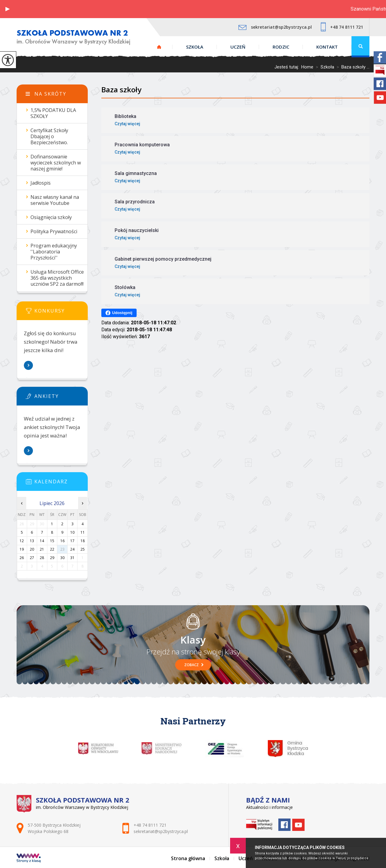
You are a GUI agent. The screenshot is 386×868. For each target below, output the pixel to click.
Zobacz (194, 665)
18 (83, 541)
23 (62, 549)
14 (42, 541)
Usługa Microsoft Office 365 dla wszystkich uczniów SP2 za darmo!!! (57, 278)
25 (83, 549)
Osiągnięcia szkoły (51, 217)
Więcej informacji (29, 365)
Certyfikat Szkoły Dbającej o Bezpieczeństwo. (49, 136)
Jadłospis (41, 183)
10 (72, 532)
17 (72, 541)
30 (62, 558)
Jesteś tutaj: (288, 67)
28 (42, 558)
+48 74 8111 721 (342, 27)
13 (32, 541)
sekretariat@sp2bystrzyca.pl (275, 27)
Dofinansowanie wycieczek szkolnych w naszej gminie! (56, 163)
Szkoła (195, 47)
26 (22, 558)
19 (22, 549)
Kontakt (327, 47)
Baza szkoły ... (352, 67)
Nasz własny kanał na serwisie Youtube (55, 200)
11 (83, 532)
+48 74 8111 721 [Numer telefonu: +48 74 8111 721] (150, 825)
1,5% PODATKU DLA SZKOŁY (53, 113)
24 (72, 549)
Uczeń (238, 47)
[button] (8, 9)
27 (32, 558)
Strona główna (159, 47)
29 (52, 558)
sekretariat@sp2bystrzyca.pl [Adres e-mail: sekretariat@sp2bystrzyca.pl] (161, 831)
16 (62, 541)
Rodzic (281, 47)
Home (307, 67)
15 (52, 541)
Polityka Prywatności (54, 231)
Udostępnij (119, 313)
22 (52, 549)
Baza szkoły (121, 89)
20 (32, 549)
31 (72, 558)
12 (22, 541)
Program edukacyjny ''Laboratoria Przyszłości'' (54, 252)
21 (42, 549)
